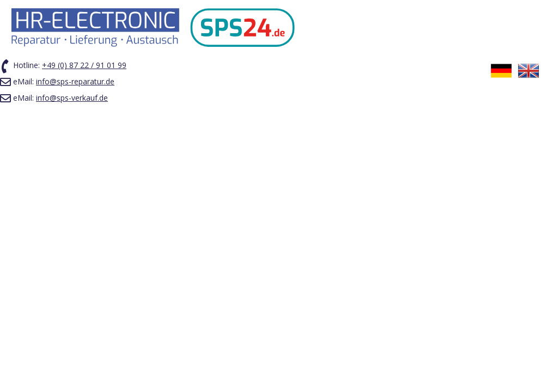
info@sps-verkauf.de (72, 98)
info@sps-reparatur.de (75, 81)
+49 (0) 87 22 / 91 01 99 (84, 65)
